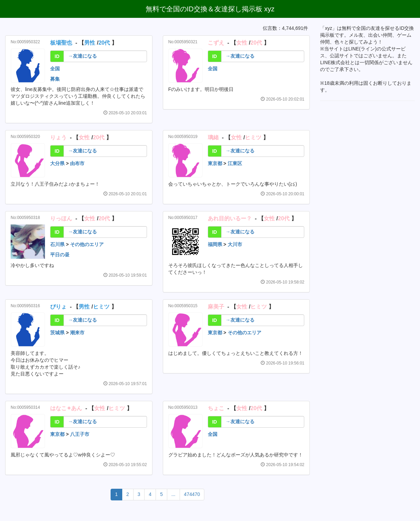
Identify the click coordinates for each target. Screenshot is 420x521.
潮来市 (77, 333)
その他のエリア (87, 244)
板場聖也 (61, 43)
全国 (55, 69)
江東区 (235, 163)
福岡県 (215, 244)
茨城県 (57, 333)
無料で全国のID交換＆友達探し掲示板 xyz (210, 9)
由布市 (77, 163)
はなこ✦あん (66, 408)
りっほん (61, 218)
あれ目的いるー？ (230, 218)
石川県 (57, 244)
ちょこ (216, 408)
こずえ (216, 43)
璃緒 (213, 137)
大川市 (235, 244)
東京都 (215, 163)
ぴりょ (58, 307)
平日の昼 (60, 255)
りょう (58, 137)
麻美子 (216, 307)
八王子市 (80, 434)
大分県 (57, 163)
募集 (55, 79)
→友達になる (82, 56)
